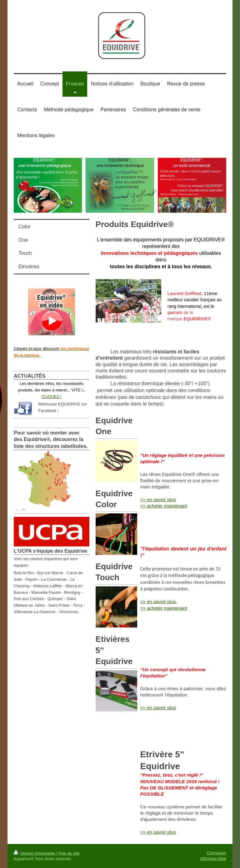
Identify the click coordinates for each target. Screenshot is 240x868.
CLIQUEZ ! (52, 397)
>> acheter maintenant (164, 506)
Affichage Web (213, 858)
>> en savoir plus (158, 499)
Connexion (217, 853)
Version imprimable (35, 853)
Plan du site (69, 853)
